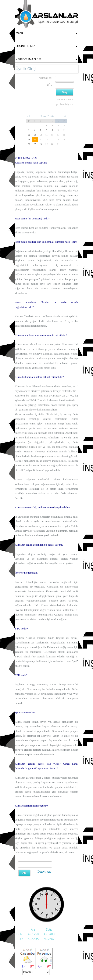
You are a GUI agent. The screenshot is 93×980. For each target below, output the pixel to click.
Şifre (50, 85)
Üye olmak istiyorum (64, 104)
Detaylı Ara (44, 872)
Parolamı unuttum (65, 100)
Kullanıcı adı (45, 78)
